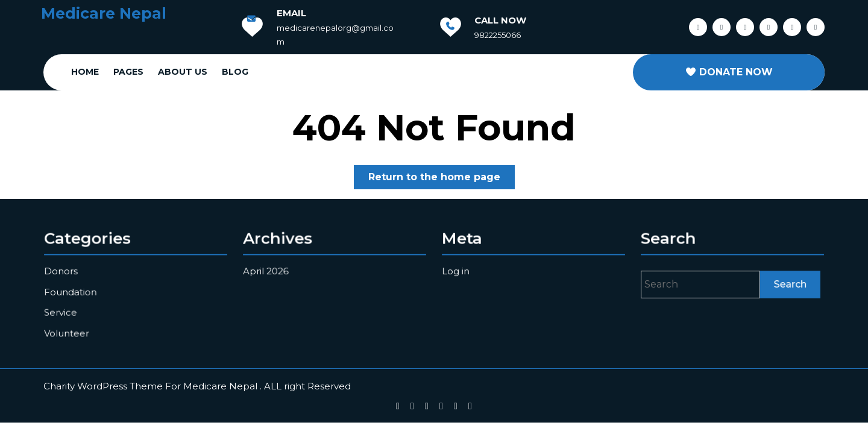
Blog (235, 72)
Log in (458, 271)
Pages (128, 72)
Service (62, 312)
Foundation (72, 291)
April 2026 (268, 271)
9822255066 (498, 35)
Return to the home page (442, 179)
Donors (63, 271)
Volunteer (68, 332)
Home (85, 72)
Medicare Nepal (104, 13)
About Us (183, 72)
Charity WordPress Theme (103, 386)
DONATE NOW (729, 72)
